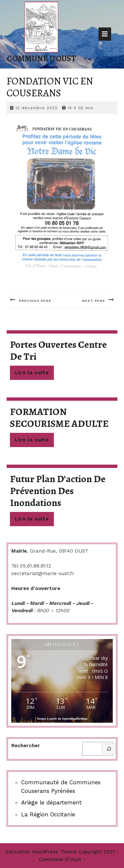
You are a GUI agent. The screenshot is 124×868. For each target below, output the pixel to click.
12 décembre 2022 (37, 108)
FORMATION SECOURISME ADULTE (59, 418)
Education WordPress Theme (41, 852)
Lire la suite (34, 374)
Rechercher (26, 746)
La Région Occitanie (48, 814)
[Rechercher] (109, 749)
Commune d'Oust (41, 59)
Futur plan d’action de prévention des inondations (58, 491)
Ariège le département (51, 802)
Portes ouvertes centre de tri (58, 350)
